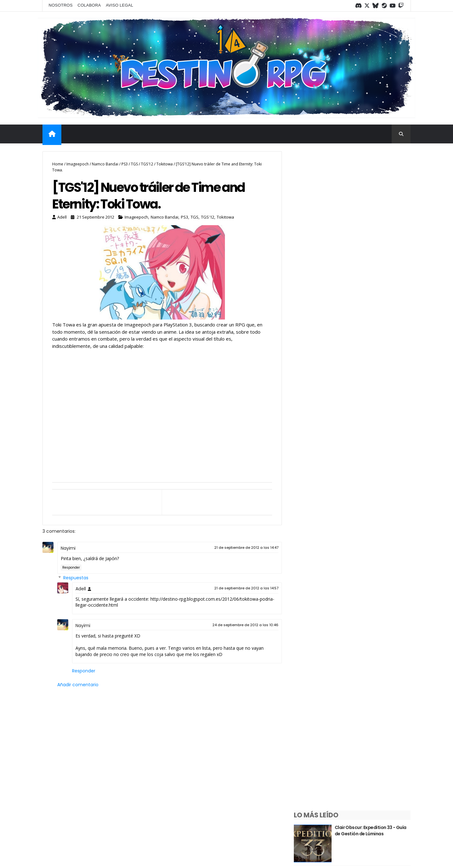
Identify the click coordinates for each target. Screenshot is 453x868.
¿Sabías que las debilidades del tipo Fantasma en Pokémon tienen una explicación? (375, 443)
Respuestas (76, 578)
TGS (134, 163)
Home (58, 163)
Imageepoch (78, 163)
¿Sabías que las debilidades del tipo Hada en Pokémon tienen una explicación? (375, 307)
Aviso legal (120, 5)
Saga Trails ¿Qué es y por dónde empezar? (372, 392)
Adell (81, 589)
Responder (71, 568)
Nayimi (68, 548)
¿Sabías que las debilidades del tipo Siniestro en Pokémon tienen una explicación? (377, 351)
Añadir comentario (78, 685)
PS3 (125, 163)
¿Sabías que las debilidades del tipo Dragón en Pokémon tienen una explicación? (375, 262)
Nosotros (61, 5)
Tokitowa (165, 163)
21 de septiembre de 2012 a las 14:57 (241, 588)
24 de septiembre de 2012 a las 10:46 (240, 625)
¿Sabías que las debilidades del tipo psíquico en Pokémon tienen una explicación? (376, 218)
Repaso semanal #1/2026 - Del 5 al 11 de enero (374, 526)
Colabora (89, 5)
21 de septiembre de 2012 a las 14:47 (241, 548)
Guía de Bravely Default (370, 478)
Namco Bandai (105, 163)
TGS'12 (147, 163)
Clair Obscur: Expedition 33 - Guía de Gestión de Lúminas (375, 171)
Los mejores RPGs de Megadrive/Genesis (367, 570)
